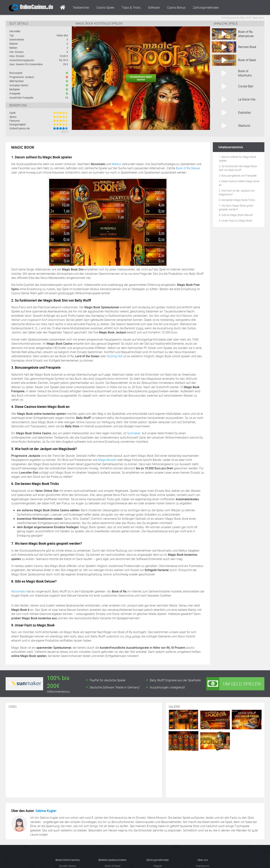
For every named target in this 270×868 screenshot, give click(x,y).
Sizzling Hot (115, 356)
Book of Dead (113, 866)
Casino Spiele (105, 7)
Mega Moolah (107, 460)
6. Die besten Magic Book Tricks (237, 200)
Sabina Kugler (46, 811)
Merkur (117, 164)
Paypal (158, 866)
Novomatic (18, 591)
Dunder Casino (68, 866)
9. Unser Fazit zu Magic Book (235, 221)
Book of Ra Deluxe (188, 168)
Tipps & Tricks (131, 7)
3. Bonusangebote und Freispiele (238, 176)
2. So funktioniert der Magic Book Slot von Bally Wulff (238, 168)
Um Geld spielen (234, 684)
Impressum (202, 866)
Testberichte (81, 7)
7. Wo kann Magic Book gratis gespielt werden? (236, 207)
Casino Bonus (176, 7)
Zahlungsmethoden (206, 7)
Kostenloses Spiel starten (141, 78)
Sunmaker (134, 433)
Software (154, 7)
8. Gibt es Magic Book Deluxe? (236, 215)
